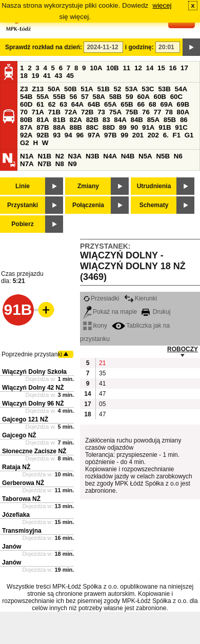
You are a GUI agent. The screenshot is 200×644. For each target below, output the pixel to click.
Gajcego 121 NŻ (25, 419)
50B (70, 89)
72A (71, 112)
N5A (145, 156)
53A (131, 89)
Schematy (154, 205)
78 (169, 112)
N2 (60, 156)
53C (148, 89)
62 (52, 104)
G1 (189, 135)
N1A (27, 156)
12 (138, 68)
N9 (73, 164)
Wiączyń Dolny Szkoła (34, 372)
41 (47, 76)
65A (110, 104)
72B (87, 112)
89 (123, 127)
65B (127, 104)
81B (59, 120)
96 (80, 135)
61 (40, 104)
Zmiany (88, 186)
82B (92, 120)
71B (54, 112)
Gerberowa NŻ (23, 483)
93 (57, 135)
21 (102, 363)
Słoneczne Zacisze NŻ (34, 451)
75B (132, 112)
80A (183, 112)
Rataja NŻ (16, 467)
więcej (162, 5)
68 (153, 104)
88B (75, 127)
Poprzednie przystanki (32, 354)
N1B (44, 156)
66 (141, 104)
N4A (110, 156)
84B (136, 120)
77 (158, 112)
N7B (44, 164)
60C (176, 97)
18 (24, 76)
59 (129, 97)
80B (26, 120)
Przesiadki (101, 298)
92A (26, 135)
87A (26, 127)
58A (99, 97)
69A (166, 104)
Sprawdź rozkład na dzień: (44, 47)
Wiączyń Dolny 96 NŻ (33, 404)
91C (181, 127)
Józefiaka (16, 515)
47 (102, 394)
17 (184, 68)
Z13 (38, 89)
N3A (75, 156)
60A (143, 97)
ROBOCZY (183, 349)
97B (110, 135)
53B (164, 89)
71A (38, 112)
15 (161, 68)
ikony (95, 326)
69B (183, 104)
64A (77, 104)
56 (73, 97)
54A (181, 89)
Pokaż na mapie (110, 312)
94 (68, 135)
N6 (178, 156)
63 (63, 104)
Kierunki (141, 298)
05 (102, 404)
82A (75, 120)
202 (153, 135)
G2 (25, 143)
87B (43, 127)
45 (70, 76)
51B (103, 89)
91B (165, 127)
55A (43, 97)
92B (43, 135)
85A (153, 120)
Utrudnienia (154, 186)
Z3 (24, 89)
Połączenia (88, 205)
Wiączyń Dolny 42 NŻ (33, 388)
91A (148, 127)
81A (43, 120)
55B (59, 97)
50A (54, 89)
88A (59, 127)
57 (85, 97)
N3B (93, 156)
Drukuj (156, 312)
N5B (163, 156)
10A (96, 68)
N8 (60, 164)
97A (94, 135)
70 (24, 112)
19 (36, 76)
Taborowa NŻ (21, 499)
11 (126, 68)
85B (170, 120)
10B (112, 68)
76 (146, 112)
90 (134, 127)
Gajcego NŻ (19, 435)
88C (92, 127)
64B (94, 104)
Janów (12, 547)
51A (87, 89)
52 (118, 89)
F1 (176, 135)
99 (124, 135)
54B (26, 97)
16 (173, 68)
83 (106, 120)
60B (160, 97)
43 (59, 76)
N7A (27, 164)
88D (109, 127)
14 (150, 68)
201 (138, 135)
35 (102, 373)
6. (166, 135)
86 (184, 120)
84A (120, 120)
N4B (128, 156)
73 (101, 112)
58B (115, 97)
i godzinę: (139, 47)
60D (26, 104)
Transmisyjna (22, 531)
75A (115, 112)
